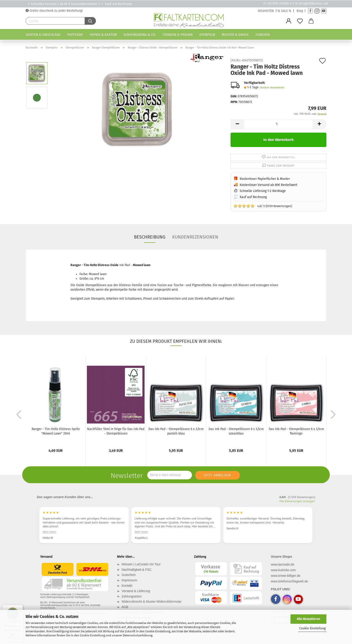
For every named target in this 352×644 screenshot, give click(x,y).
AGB (125, 607)
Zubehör (263, 35)
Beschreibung (150, 237)
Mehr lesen (49, 532)
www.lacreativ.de (283, 564)
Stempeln (207, 35)
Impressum (129, 580)
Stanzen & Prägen (178, 35)
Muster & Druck (235, 35)
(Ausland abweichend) (272, 88)
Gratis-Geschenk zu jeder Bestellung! (56, 11)
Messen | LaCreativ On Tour (141, 564)
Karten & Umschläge (43, 35)
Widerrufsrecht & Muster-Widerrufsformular (152, 602)
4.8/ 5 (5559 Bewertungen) (263, 206)
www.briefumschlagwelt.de (289, 581)
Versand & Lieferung (136, 591)
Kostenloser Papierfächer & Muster (265, 179)
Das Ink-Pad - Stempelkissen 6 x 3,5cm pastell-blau (176, 431)
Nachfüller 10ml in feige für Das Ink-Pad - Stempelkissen (116, 431)
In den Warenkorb (278, 140)
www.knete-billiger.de (286, 576)
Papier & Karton (103, 35)
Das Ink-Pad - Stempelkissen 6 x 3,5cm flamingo (296, 431)
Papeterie (75, 35)
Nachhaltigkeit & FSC (137, 570)
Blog (300, 11)
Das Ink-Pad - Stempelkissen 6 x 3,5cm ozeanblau (236, 431)
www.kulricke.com (283, 570)
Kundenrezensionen (195, 237)
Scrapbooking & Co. (140, 35)
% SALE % (284, 11)
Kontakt (127, 586)
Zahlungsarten (132, 596)
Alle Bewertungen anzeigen (297, 501)
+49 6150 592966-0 (279, 3)
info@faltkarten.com (313, 3)
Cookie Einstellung (312, 628)
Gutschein (129, 575)
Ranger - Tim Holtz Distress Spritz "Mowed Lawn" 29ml (56, 431)
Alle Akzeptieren (308, 619)
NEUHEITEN (266, 11)
